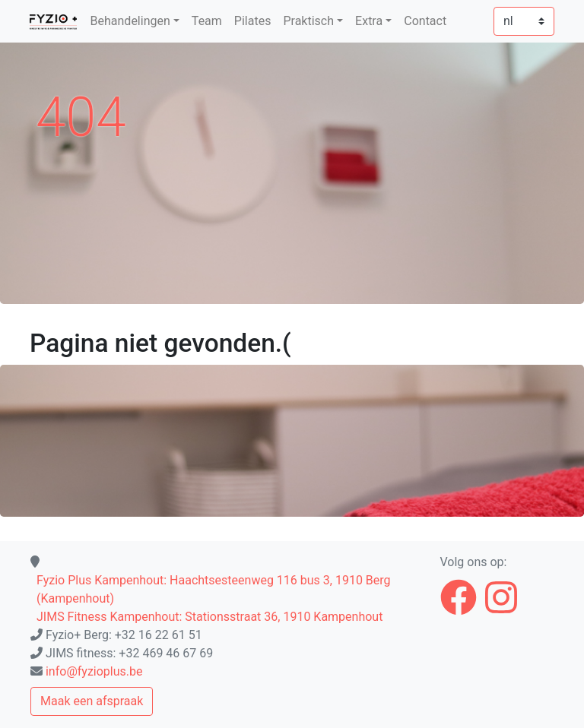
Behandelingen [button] (130, 21)
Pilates (253, 21)
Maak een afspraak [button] (92, 701)
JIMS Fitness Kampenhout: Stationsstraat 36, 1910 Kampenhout (209, 617)
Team (207, 21)
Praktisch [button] (308, 21)
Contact (425, 21)
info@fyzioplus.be (94, 671)
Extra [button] (369, 21)
